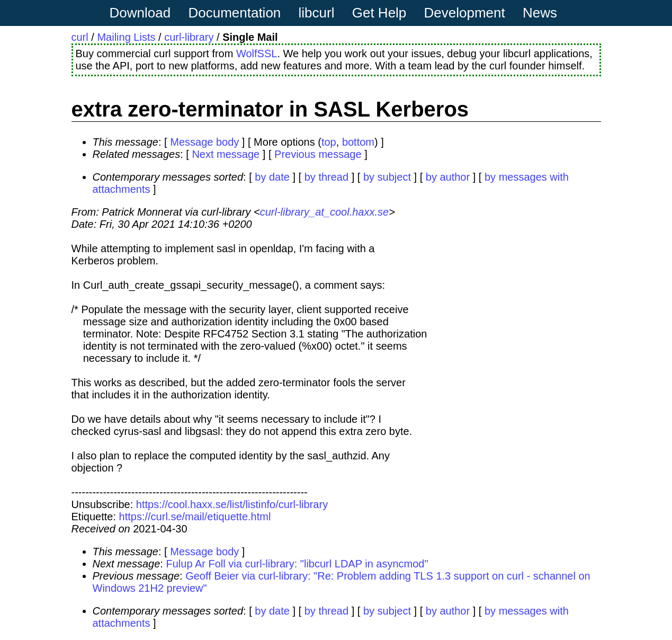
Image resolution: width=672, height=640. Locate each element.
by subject (387, 177)
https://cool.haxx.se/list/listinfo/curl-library (232, 504)
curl (80, 37)
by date (272, 177)
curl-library (189, 37)
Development (465, 13)
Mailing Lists (126, 37)
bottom (358, 142)
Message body (204, 142)
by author (448, 177)
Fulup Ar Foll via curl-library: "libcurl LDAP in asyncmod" (297, 564)
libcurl (317, 13)
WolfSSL (257, 54)
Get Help (379, 13)
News (540, 13)
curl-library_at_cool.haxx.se (324, 212)
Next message (226, 154)
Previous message (318, 154)
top (329, 142)
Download (140, 13)
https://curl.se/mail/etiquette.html (195, 517)
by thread (326, 177)
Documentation (234, 13)
